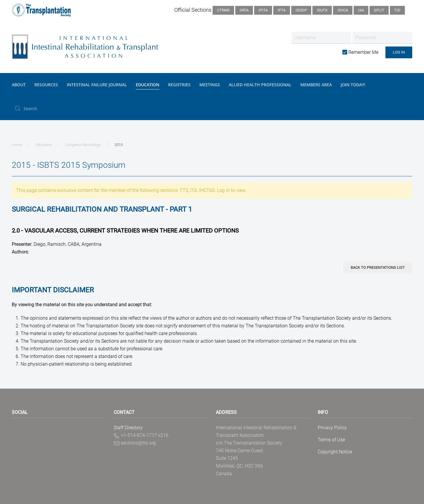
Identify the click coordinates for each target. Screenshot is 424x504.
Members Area (316, 85)
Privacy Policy (332, 428)
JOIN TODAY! (353, 85)
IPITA (263, 10)
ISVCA (343, 10)
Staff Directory (128, 428)
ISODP (301, 10)
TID (397, 10)
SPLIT (379, 10)
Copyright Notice (335, 452)
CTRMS (223, 10)
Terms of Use (331, 440)
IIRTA (244, 10)
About (19, 85)
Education (148, 85)
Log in (399, 52)
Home (17, 145)
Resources (46, 85)
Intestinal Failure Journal (97, 85)
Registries (179, 85)
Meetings (210, 85)
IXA (361, 10)
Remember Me (360, 52)
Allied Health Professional (260, 85)
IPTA (282, 10)
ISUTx (322, 10)
